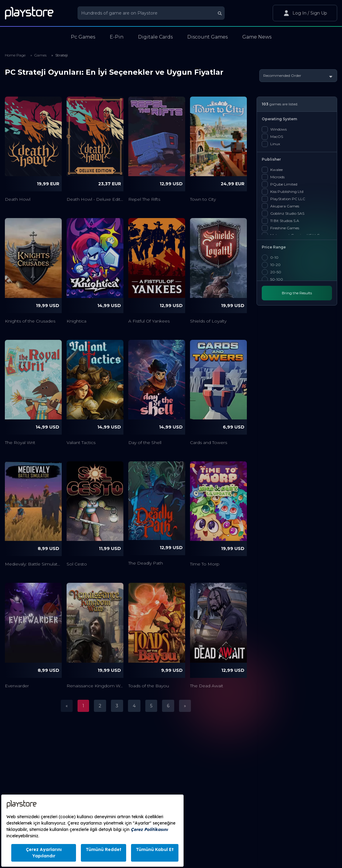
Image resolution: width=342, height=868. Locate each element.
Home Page (15, 55)
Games (40, 55)
